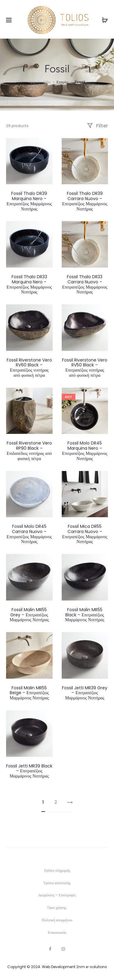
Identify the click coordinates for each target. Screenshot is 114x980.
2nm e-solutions (92, 967)
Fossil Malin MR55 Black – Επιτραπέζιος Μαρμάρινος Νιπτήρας (85, 615)
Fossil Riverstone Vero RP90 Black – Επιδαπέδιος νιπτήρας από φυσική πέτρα (29, 451)
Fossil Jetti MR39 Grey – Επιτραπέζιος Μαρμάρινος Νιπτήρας (85, 693)
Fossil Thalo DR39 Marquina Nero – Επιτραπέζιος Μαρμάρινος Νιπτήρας (29, 201)
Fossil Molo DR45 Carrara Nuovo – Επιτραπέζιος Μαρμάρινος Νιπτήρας (29, 534)
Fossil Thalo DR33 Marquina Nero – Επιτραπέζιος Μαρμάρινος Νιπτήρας (29, 284)
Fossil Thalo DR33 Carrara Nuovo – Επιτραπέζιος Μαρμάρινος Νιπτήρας (85, 284)
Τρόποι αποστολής (57, 883)
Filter (97, 126)
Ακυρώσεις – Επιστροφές (57, 895)
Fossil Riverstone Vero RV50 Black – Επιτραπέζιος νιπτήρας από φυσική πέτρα (85, 368)
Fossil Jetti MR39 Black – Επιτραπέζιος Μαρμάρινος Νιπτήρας (29, 771)
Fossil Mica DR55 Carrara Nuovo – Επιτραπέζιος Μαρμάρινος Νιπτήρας (85, 534)
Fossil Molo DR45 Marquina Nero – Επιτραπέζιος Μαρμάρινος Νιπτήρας (85, 451)
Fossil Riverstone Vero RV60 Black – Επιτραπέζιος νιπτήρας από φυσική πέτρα (29, 368)
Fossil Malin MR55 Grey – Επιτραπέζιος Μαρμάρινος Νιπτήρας (29, 615)
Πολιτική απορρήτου (57, 920)
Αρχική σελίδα (40, 82)
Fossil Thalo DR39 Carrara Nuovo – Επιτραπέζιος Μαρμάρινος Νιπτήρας (85, 201)
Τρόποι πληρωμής (57, 870)
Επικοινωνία (57, 932)
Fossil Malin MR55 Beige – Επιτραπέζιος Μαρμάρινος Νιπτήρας (29, 693)
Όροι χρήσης (57, 907)
